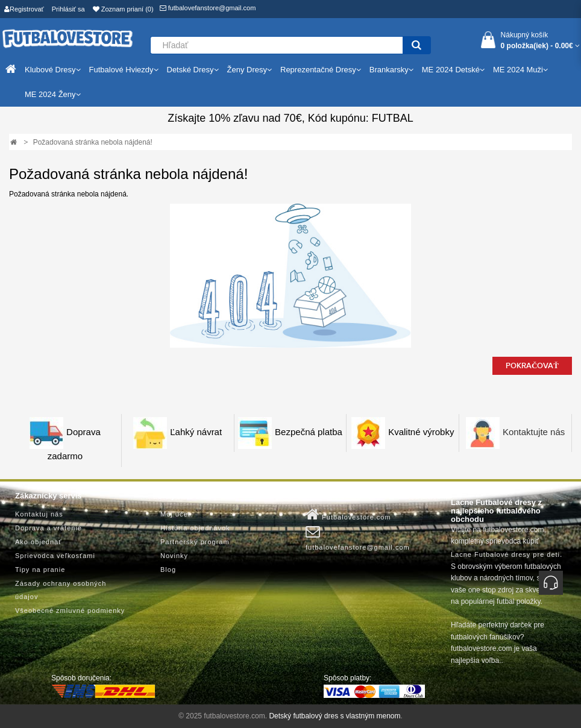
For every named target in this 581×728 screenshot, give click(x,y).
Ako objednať (38, 542)
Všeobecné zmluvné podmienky (70, 610)
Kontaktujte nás (534, 432)
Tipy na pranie (40, 570)
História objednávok (195, 528)
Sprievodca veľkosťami (55, 556)
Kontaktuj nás (39, 514)
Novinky (174, 556)
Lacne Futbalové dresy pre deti (505, 554)
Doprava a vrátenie (49, 528)
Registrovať (24, 9)
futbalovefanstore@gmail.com (208, 8)
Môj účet (175, 514)
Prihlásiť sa (68, 9)
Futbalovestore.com (348, 515)
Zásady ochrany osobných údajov (61, 590)
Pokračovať (532, 366)
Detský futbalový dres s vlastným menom (334, 716)
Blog (168, 570)
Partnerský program (195, 542)
